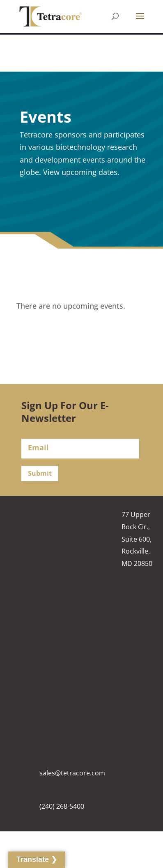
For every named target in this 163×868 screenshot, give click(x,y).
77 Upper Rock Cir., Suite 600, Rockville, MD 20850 (137, 539)
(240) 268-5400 (62, 806)
